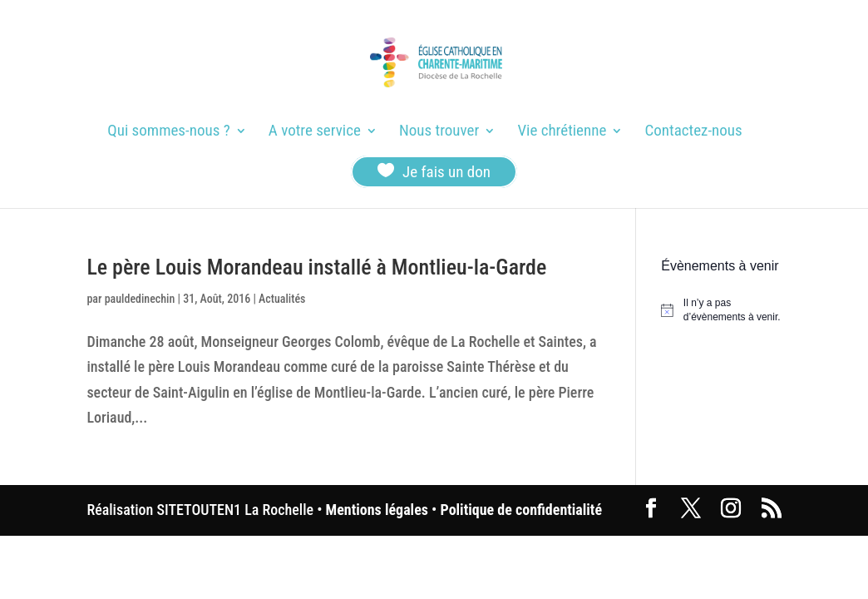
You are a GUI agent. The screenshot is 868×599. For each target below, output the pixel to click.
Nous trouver (439, 132)
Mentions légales (377, 510)
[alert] (721, 310)
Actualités (282, 299)
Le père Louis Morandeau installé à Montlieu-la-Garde (316, 267)
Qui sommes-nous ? (168, 132)
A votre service (315, 132)
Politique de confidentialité (521, 510)
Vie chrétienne (562, 132)
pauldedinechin (140, 299)
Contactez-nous (694, 132)
